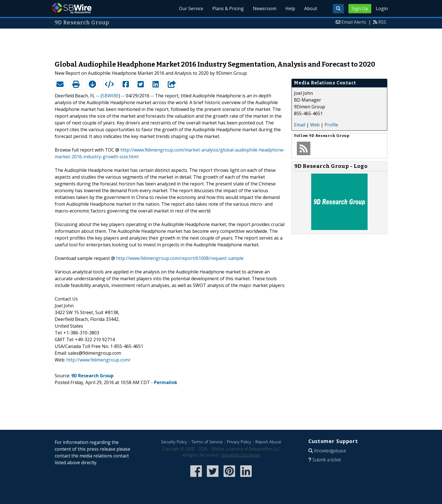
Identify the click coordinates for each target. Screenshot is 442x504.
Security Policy (174, 442)
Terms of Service (207, 442)
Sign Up (360, 8)
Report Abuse (268, 442)
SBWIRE (110, 96)
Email (300, 125)
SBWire (72, 8)
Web (315, 125)
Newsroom (265, 8)
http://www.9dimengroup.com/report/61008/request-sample (180, 258)
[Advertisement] (221, 42)
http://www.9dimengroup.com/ (98, 360)
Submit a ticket (327, 460)
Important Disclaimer (241, 455)
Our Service (191, 8)
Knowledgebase (330, 451)
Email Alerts (354, 22)
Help (290, 8)
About (311, 8)
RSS (382, 22)
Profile (331, 125)
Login (382, 8)
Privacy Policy (239, 442)
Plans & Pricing (228, 8)
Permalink (166, 382)
